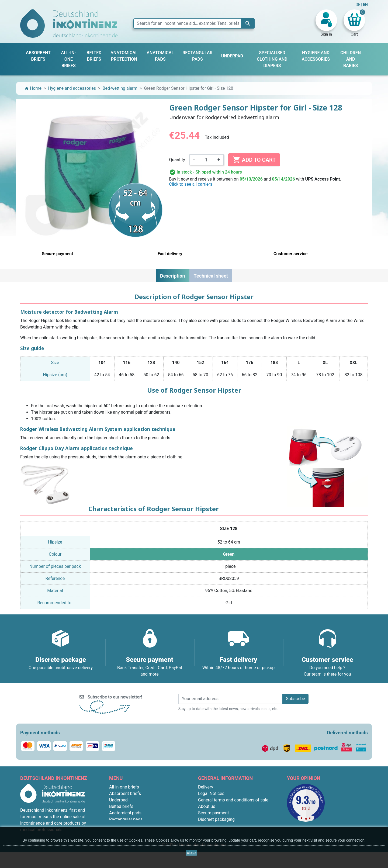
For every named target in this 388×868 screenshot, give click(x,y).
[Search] (194, 23)
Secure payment (214, 813)
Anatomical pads (125, 813)
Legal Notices (211, 793)
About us (207, 806)
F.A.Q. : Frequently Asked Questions (232, 826)
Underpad (118, 800)
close (191, 853)
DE (358, 5)
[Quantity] (206, 160)
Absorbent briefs (125, 793)
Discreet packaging (216, 819)
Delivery (206, 787)
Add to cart (254, 160)
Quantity (177, 160)
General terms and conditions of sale (233, 800)
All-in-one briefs (124, 787)
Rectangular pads (126, 819)
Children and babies (128, 826)
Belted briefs (121, 806)
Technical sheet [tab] (211, 276)
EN (365, 5)
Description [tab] (173, 276)
